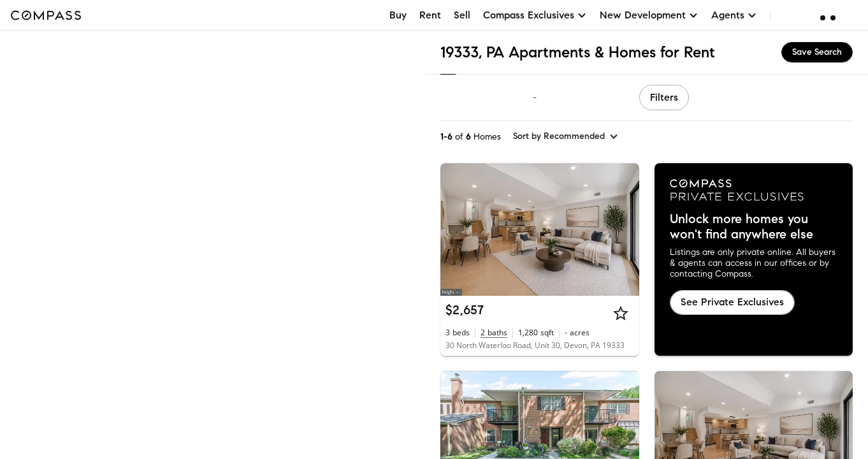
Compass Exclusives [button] (535, 15)
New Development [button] (649, 15)
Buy (398, 15)
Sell (462, 15)
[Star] (621, 313)
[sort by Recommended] (566, 136)
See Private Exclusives (732, 302)
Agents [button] (734, 15)
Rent (430, 15)
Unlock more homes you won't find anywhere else (741, 227)
